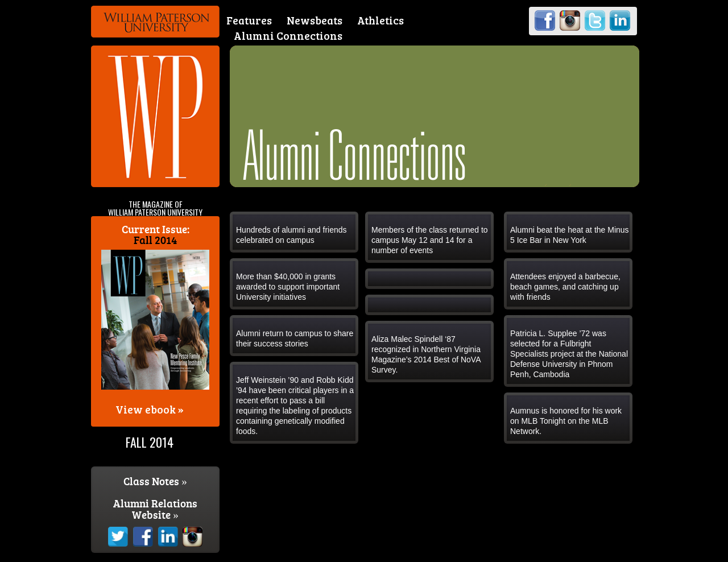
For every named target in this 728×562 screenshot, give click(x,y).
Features (249, 20)
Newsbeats (315, 20)
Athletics (380, 20)
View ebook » (150, 409)
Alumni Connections (288, 36)
